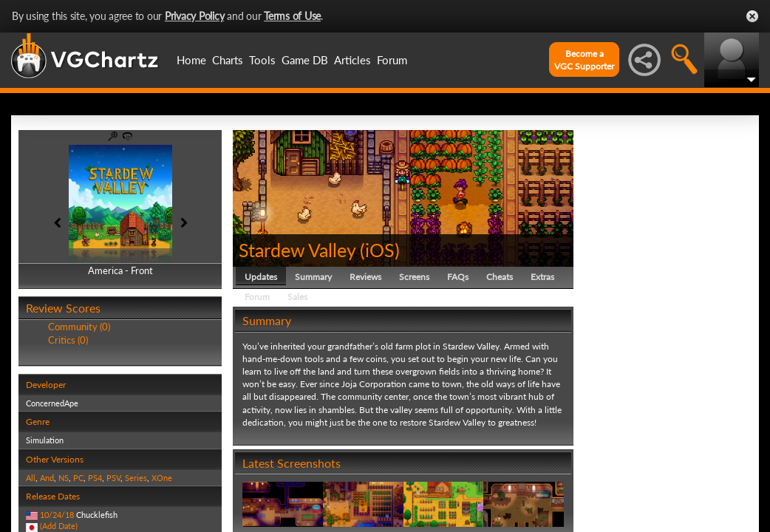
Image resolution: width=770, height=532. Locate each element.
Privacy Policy (195, 16)
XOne (162, 478)
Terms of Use (292, 16)
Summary (313, 277)
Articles (352, 60)
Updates (261, 277)
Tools (262, 60)
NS (64, 478)
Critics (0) (68, 340)
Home (191, 60)
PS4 (95, 478)
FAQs (458, 277)
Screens (414, 277)
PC (78, 478)
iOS (380, 250)
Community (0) (79, 327)
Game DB (305, 60)
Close (752, 16)
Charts (228, 60)
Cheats (500, 277)
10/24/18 (57, 515)
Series (136, 478)
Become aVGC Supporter (584, 60)
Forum (392, 60)
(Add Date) (59, 526)
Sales (297, 297)
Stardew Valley (297, 250)
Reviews (365, 277)
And (47, 478)
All (31, 478)
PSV (113, 478)
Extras (542, 277)
